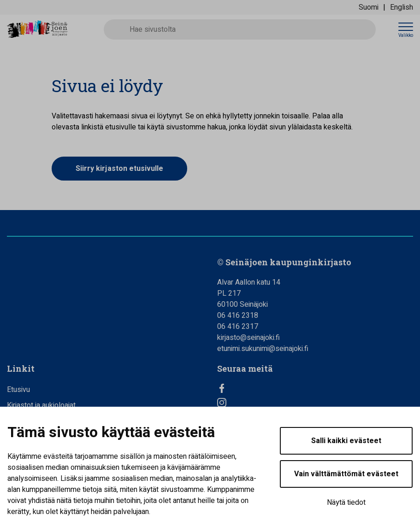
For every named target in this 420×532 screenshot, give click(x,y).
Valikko (406, 35)
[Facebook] (315, 388)
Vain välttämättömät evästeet (346, 474)
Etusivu (18, 390)
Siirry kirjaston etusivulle (119, 169)
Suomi (369, 7)
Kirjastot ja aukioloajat (41, 405)
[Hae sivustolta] (240, 29)
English (402, 7)
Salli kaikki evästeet (346, 441)
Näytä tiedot (346, 503)
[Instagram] (315, 403)
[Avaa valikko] (406, 30)
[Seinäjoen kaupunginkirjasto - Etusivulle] (48, 29)
